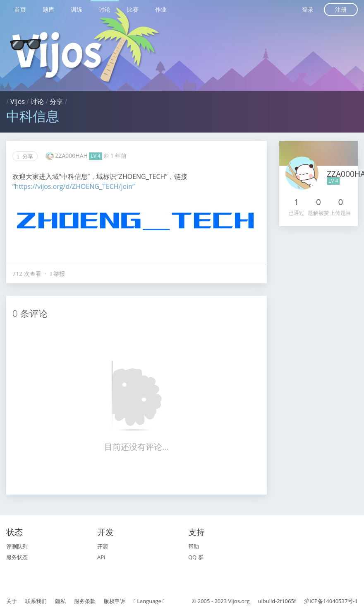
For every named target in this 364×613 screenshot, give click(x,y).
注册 (341, 9)
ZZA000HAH (72, 156)
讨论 (105, 9)
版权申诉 (115, 601)
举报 (58, 274)
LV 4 (95, 156)
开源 (103, 546)
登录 (308, 9)
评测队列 (17, 546)
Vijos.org (239, 601)
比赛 (133, 9)
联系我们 (36, 601)
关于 (12, 601)
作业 (161, 9)
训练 (77, 9)
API (101, 557)
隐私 (60, 601)
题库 (48, 9)
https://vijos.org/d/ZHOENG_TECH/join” (75, 186)
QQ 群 (196, 557)
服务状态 (17, 557)
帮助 (194, 546)
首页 (20, 9)
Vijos (18, 101)
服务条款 (85, 601)
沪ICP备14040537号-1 (331, 601)
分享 (56, 101)
